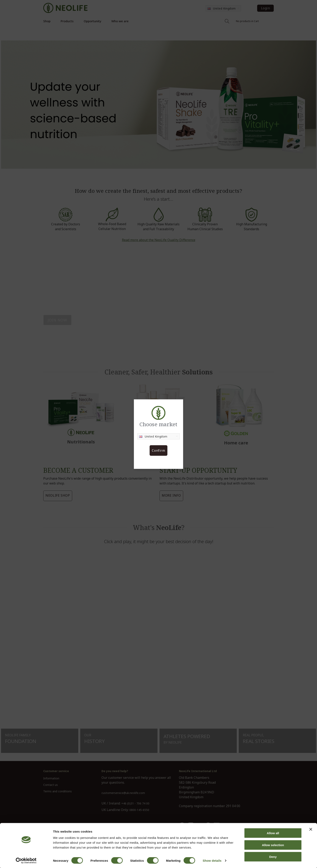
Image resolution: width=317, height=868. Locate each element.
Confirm (158, 450)
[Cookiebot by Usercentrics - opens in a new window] (26, 860)
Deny (273, 856)
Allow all (273, 832)
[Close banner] (311, 829)
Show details (212, 860)
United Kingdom (153, 436)
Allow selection (273, 844)
